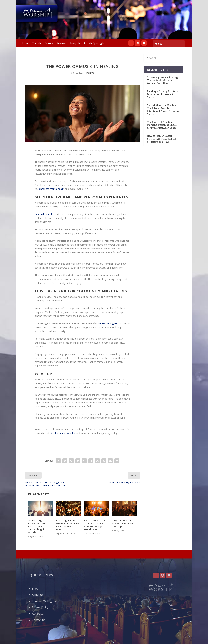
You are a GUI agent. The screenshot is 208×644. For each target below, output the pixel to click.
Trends (37, 44)
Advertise (38, 614)
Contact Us (39, 620)
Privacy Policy (40, 607)
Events (49, 44)
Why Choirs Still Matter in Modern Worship (123, 523)
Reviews (62, 44)
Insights (75, 44)
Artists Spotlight (94, 44)
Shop (35, 589)
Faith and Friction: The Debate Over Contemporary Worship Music (95, 525)
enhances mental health (52, 189)
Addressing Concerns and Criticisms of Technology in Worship (37, 527)
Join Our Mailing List (44, 601)
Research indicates (45, 214)
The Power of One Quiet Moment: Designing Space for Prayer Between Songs (162, 125)
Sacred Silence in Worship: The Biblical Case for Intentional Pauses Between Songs (163, 110)
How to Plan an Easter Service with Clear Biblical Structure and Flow (161, 139)
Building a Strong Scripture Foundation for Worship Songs (162, 94)
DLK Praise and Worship (63, 433)
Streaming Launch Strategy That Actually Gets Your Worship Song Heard (163, 80)
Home (25, 44)
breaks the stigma (108, 323)
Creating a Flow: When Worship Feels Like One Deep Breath (68, 525)
